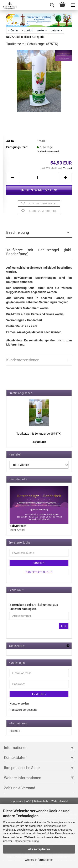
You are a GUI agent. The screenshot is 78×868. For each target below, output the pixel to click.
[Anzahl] (39, 178)
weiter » (42, 30)
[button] (12, 178)
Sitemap (15, 731)
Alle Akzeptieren (39, 849)
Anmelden (39, 694)
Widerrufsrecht (60, 801)
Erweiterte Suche (39, 572)
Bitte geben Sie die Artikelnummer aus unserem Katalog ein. (34, 607)
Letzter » (56, 30)
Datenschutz (41, 801)
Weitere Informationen (39, 860)
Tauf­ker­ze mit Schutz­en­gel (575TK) (39, 434)
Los (64, 626)
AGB (29, 801)
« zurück (27, 30)
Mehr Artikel (17, 530)
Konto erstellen (19, 703)
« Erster (13, 30)
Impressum (17, 801)
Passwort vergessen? (23, 710)
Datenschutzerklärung (26, 841)
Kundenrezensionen (23, 360)
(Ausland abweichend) (48, 152)
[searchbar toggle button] (52, 5)
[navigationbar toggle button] (73, 5)
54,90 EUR (39, 442)
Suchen (39, 563)
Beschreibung (18, 232)
